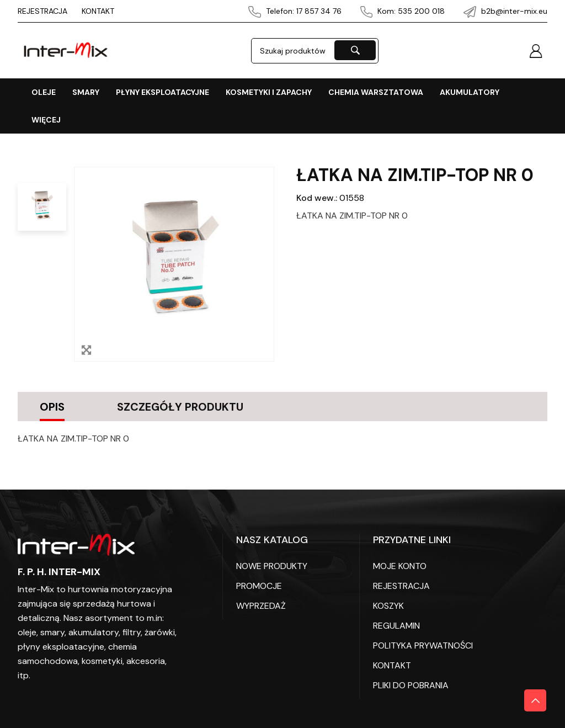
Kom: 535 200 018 (403, 11)
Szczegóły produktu (185, 406)
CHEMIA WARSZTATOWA (376, 92)
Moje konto (400, 565)
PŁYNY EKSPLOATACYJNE (162, 92)
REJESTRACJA (42, 11)
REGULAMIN (396, 625)
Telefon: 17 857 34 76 (295, 11)
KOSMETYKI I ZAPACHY (269, 92)
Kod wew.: (317, 198)
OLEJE (44, 92)
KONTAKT (98, 11)
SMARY (86, 92)
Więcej (46, 120)
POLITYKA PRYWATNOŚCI (423, 645)
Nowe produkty (272, 565)
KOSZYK (388, 605)
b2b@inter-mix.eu (505, 11)
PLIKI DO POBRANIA (411, 685)
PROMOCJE (259, 585)
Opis (52, 406)
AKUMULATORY (470, 92)
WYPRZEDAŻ (261, 605)
